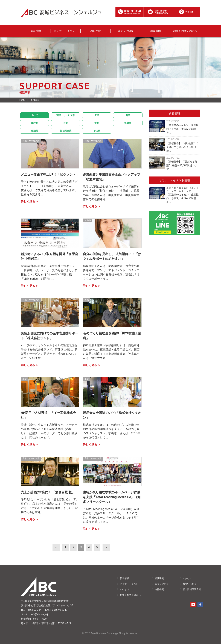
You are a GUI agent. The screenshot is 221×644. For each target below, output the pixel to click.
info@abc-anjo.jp (40, 614)
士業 (97, 123)
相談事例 (155, 31)
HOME (22, 100)
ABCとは (96, 31)
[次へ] (105, 547)
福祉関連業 (66, 131)
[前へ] (57, 547)
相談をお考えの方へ (185, 31)
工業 (97, 115)
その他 (97, 131)
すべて (35, 115)
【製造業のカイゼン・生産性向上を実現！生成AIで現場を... (182, 129)
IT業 (66, 123)
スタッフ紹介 (126, 31)
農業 (128, 115)
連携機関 (159, 589)
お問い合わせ (190, 584)
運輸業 (128, 123)
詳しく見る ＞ (30, 202)
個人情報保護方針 (192, 589)
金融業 (35, 131)
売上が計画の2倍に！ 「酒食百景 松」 (48, 492)
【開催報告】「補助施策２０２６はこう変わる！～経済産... (182, 147)
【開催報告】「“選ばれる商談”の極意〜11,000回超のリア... (182, 165)
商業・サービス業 (66, 115)
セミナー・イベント (66, 31)
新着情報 (36, 31)
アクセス (187, 578)
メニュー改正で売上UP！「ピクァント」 (50, 174)
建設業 (35, 123)
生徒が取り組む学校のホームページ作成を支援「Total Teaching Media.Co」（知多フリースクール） (112, 497)
